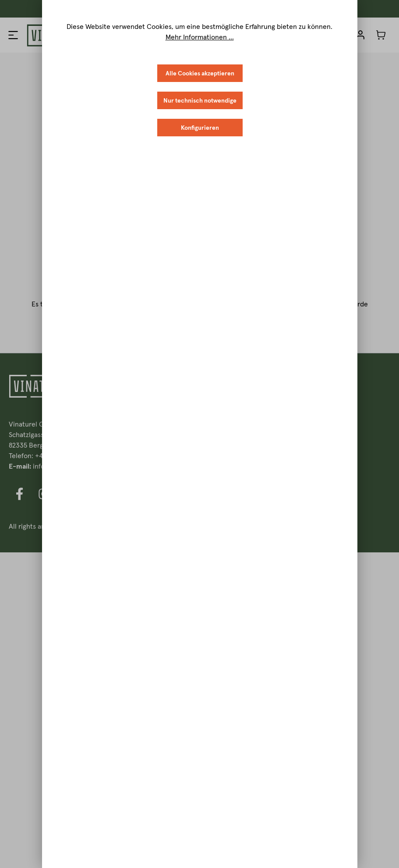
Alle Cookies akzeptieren (200, 73)
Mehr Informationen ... (200, 37)
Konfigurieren (200, 128)
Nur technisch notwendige (200, 100)
